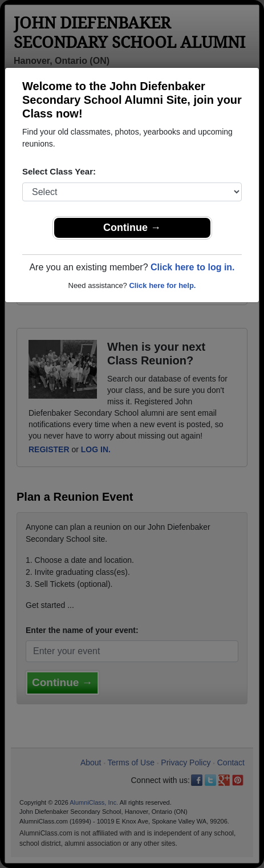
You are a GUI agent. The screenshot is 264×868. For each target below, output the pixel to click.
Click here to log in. (193, 267)
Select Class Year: (59, 171)
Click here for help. (162, 285)
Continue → (132, 228)
